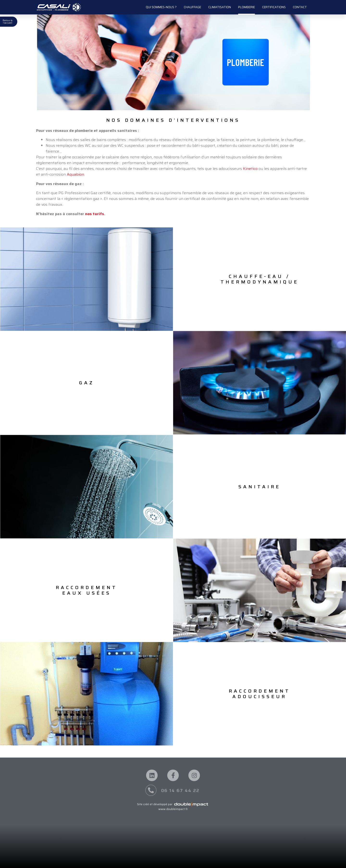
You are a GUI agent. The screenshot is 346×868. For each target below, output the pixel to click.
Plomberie (247, 7)
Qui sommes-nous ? (161, 7)
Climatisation (220, 7)
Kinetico (250, 169)
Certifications (274, 7)
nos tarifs (95, 214)
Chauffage (192, 7)
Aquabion (75, 174)
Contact (300, 7)
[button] (245, 62)
